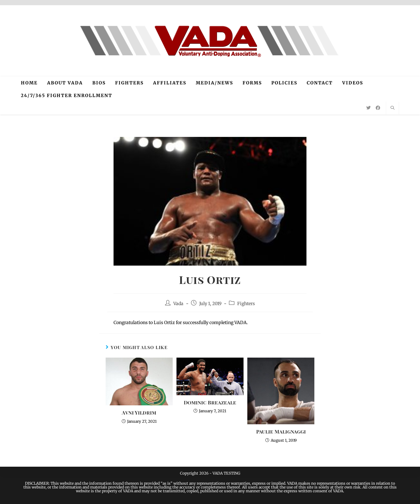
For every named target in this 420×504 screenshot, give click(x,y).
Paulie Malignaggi (281, 431)
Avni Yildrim (139, 412)
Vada (178, 304)
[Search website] (392, 108)
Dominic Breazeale (210, 402)
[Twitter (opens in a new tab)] (368, 108)
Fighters (246, 304)
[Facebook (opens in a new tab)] (378, 108)
